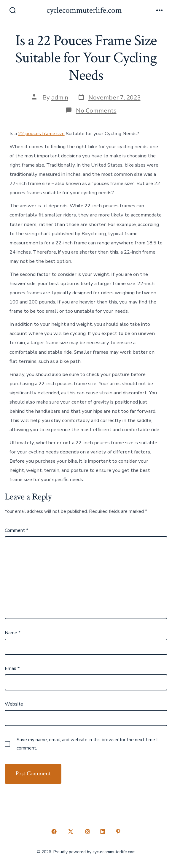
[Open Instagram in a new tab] (87, 831)
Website (14, 704)
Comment (16, 530)
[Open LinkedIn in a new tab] (103, 831)
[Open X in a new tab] (71, 831)
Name (13, 633)
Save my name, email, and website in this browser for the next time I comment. (87, 744)
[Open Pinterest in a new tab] (118, 831)
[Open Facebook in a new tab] (54, 831)
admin (60, 97)
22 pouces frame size (41, 133)
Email (12, 668)
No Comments (96, 110)
